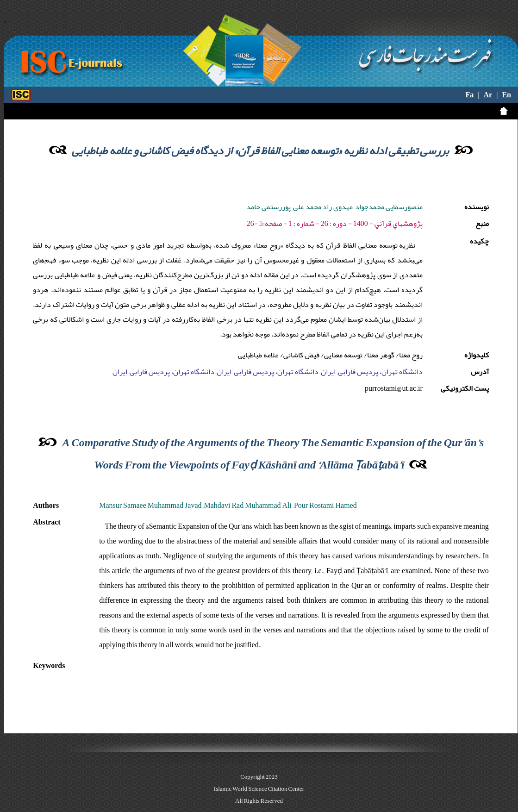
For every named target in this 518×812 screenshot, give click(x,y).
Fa (470, 95)
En (506, 95)
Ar (488, 95)
